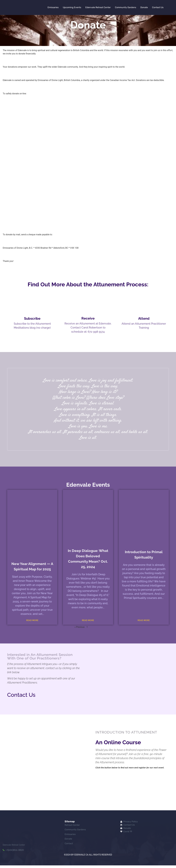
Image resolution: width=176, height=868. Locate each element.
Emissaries (53, 7)
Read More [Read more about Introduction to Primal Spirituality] (144, 623)
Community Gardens (126, 7)
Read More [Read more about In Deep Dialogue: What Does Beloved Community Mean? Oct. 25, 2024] (88, 623)
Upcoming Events (72, 7)
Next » (97, 630)
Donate (144, 7)
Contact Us (158, 7)
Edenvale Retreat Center (98, 7)
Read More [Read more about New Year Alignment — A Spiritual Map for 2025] (32, 623)
